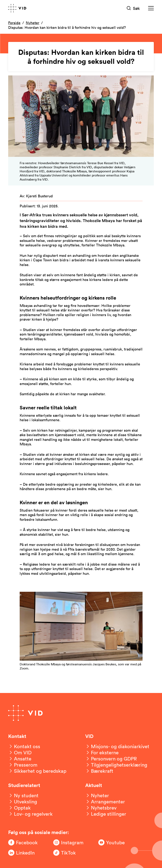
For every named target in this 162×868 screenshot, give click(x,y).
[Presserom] (23, 765)
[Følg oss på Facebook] (25, 842)
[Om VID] (20, 752)
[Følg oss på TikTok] (70, 853)
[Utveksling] (23, 802)
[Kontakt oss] (24, 746)
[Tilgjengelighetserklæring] (116, 765)
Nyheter (33, 23)
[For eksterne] (102, 752)
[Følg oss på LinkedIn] (25, 853)
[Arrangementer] (105, 802)
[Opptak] (19, 808)
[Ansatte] (20, 759)
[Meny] (151, 8)
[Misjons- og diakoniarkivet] (117, 746)
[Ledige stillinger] (106, 814)
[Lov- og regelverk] (30, 814)
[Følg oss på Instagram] (70, 842)
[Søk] (133, 8)
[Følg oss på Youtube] (115, 842)
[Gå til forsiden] (17, 8)
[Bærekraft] (99, 771)
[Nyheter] (97, 795)
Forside (14, 23)
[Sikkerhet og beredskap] (37, 771)
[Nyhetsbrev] (101, 808)
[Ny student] (23, 795)
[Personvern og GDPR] (111, 759)
